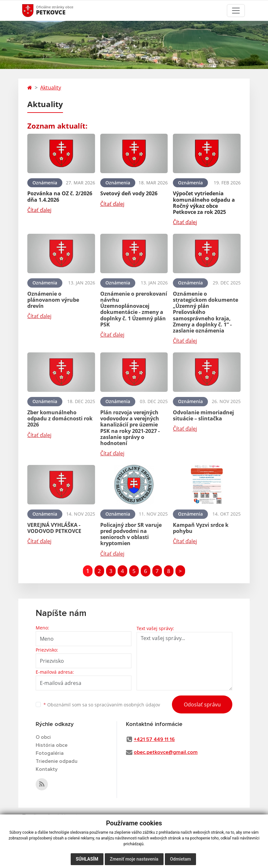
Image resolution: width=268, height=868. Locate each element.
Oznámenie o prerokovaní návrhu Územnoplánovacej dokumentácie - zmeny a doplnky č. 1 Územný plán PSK (134, 309)
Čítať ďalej (39, 210)
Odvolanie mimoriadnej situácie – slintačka (203, 415)
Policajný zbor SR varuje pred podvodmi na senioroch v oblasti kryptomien (131, 534)
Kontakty (47, 769)
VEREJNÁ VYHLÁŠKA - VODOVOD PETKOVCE (54, 528)
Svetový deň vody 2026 (129, 193)
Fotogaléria (50, 753)
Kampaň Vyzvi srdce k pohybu (201, 528)
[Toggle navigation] (236, 11)
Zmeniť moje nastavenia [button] (134, 859)
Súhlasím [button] (87, 859)
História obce (52, 745)
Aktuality (51, 88)
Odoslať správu (202, 704)
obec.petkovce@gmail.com (166, 752)
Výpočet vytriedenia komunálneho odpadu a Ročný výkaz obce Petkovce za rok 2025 (204, 203)
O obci (43, 737)
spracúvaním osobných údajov (127, 705)
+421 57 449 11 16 (154, 739)
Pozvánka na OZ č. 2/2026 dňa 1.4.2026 (60, 196)
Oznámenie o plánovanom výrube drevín (53, 300)
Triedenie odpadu (57, 761)
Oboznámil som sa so (102, 705)
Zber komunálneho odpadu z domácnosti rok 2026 (60, 418)
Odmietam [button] (180, 859)
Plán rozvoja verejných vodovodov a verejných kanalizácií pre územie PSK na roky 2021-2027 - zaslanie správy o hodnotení (130, 428)
